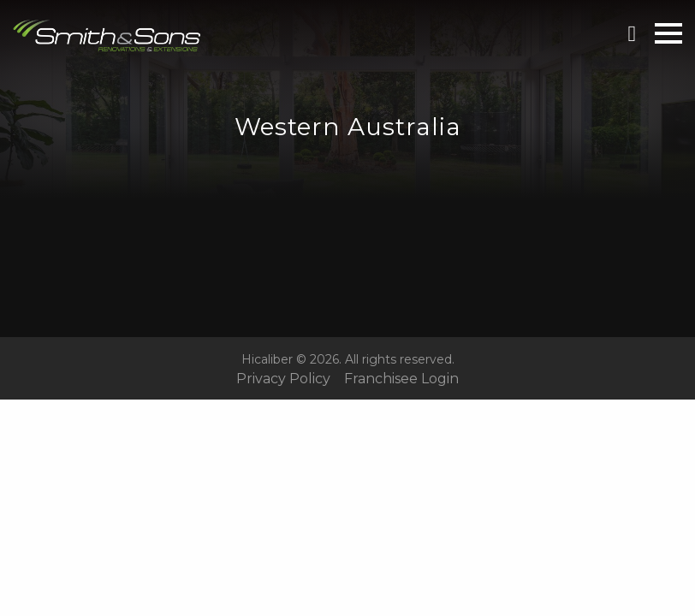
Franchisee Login (401, 379)
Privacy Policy (283, 379)
